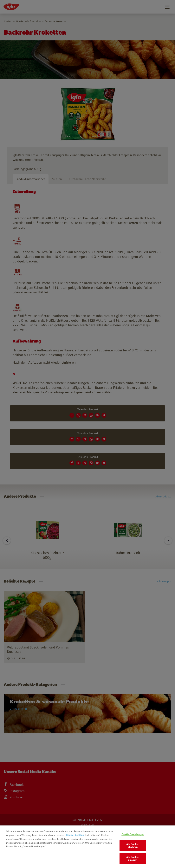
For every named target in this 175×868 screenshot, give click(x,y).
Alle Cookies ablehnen (133, 846)
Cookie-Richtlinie (75, 835)
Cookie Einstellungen (133, 834)
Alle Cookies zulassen (133, 859)
